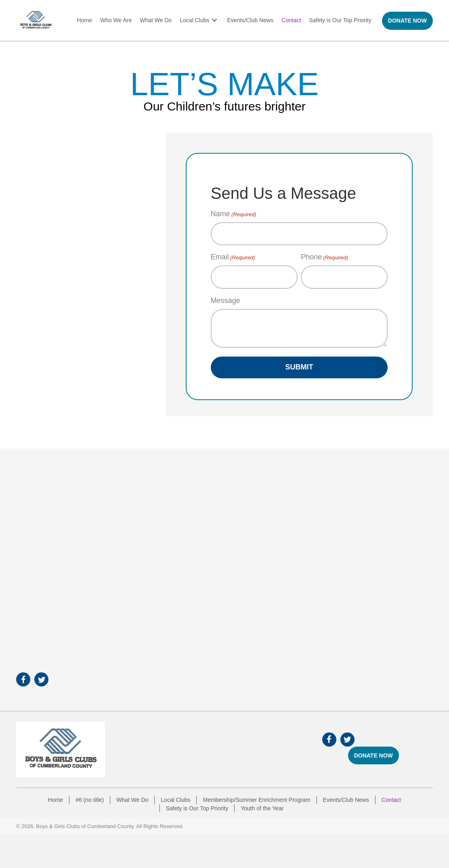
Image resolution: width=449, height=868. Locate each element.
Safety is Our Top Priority (197, 808)
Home (56, 800)
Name (234, 214)
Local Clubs (175, 800)
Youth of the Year (262, 808)
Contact (391, 800)
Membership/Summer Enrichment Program (256, 800)
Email (233, 257)
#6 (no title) (90, 800)
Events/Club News (346, 800)
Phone (324, 257)
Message (226, 300)
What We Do (132, 800)
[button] (214, 20)
